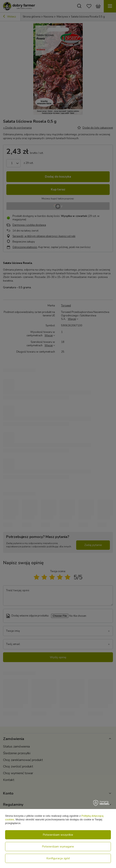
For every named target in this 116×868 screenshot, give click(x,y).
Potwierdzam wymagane (58, 847)
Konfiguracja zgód (58, 858)
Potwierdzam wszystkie (58, 835)
